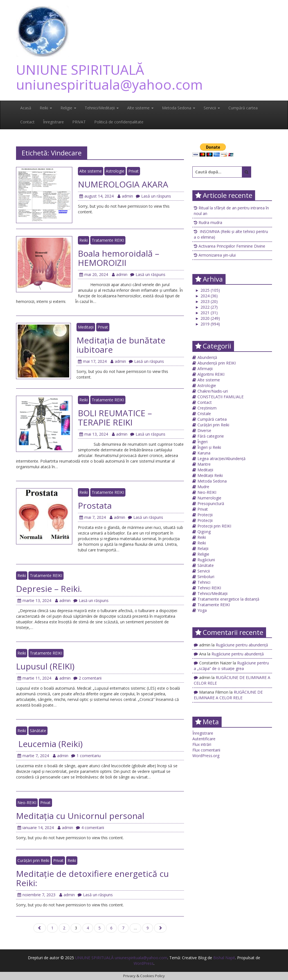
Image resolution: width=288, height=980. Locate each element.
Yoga (202, 610)
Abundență (207, 357)
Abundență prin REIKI (217, 363)
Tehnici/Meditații (102, 108)
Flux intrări (202, 744)
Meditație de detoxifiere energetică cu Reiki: (92, 878)
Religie (68, 108)
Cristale (204, 414)
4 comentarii (90, 828)
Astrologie (115, 171)
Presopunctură (211, 503)
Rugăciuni (206, 560)
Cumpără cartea (243, 108)
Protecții (205, 515)
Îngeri (202, 442)
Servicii (212, 108)
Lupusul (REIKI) (45, 666)
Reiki (46, 108)
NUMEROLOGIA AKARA (123, 184)
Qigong (204, 532)
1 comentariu (86, 756)
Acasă (26, 108)
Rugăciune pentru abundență (242, 645)
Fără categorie (211, 436)
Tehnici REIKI (209, 588)
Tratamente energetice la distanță (228, 599)
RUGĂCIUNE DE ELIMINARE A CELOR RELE (228, 695)
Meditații (86, 327)
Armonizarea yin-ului (217, 255)
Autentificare (204, 739)
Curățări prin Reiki (33, 860)
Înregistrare (53, 122)
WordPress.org (206, 756)
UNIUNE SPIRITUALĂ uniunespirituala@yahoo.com (109, 77)
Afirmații (205, 369)
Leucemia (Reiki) (49, 744)
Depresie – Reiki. (49, 589)
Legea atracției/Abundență (221, 459)
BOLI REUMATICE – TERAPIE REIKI (115, 418)
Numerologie (209, 498)
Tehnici (204, 582)
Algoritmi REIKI (211, 374)
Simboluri (206, 577)
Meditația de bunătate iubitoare (121, 345)
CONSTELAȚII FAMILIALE (220, 397)
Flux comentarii (206, 750)
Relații (203, 548)
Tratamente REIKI (108, 240)
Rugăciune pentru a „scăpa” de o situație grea (231, 666)
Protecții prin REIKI (214, 526)
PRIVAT (79, 122)
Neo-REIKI (27, 803)
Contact (27, 122)
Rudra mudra (210, 222)
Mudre (203, 487)
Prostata (95, 505)
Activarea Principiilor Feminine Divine (232, 246)
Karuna (204, 453)
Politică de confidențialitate (119, 122)
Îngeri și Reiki (209, 447)
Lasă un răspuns (153, 196)
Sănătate (38, 731)
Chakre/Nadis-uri (213, 391)
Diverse (204, 430)
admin (125, 196)
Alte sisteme (140, 108)
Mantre (204, 464)
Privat (133, 171)
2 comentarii (87, 678)
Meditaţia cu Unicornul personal (81, 816)
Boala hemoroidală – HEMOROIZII (119, 258)
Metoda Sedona (179, 108)
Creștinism (207, 408)
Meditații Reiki (210, 475)
